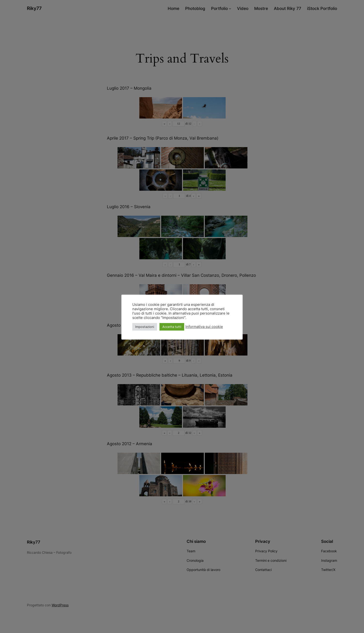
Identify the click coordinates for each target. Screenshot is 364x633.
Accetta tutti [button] (172, 327)
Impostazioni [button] (145, 327)
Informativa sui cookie (204, 327)
